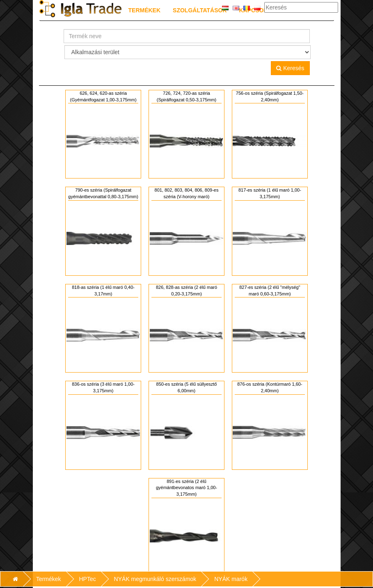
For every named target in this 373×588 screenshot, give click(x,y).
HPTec (87, 579)
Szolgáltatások (200, 10)
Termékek (145, 10)
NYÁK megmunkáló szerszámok (155, 579)
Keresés (290, 68)
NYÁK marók (231, 579)
